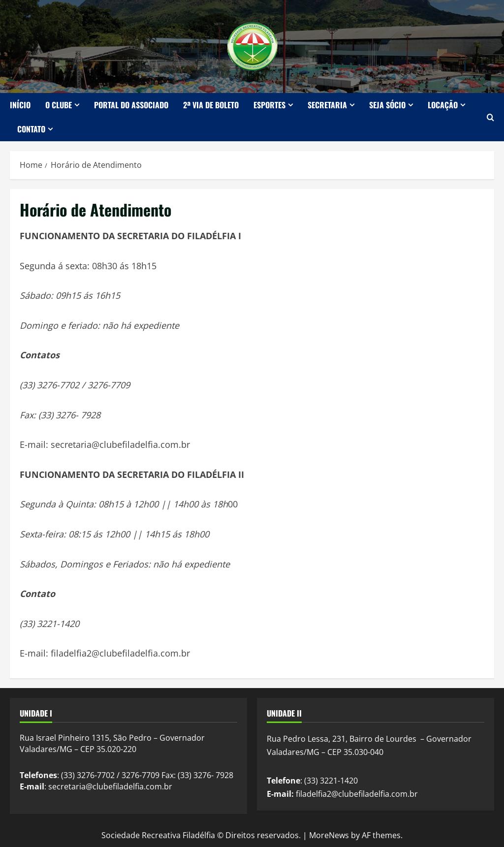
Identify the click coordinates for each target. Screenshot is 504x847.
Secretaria (327, 105)
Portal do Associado (131, 105)
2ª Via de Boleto (211, 105)
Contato (31, 129)
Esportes (269, 105)
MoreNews (329, 835)
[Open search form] (490, 117)
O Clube (59, 105)
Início (20, 105)
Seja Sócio (387, 105)
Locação (443, 105)
